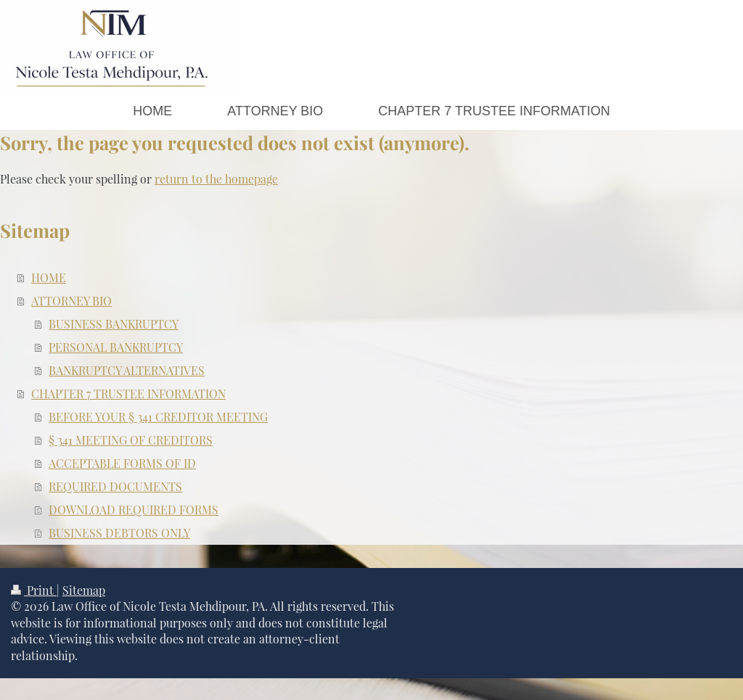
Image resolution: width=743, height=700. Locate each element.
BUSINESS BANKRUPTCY (114, 324)
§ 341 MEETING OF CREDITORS (131, 440)
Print (34, 590)
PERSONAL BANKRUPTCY (116, 347)
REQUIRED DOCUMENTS (115, 486)
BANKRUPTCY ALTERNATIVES (127, 370)
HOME (49, 277)
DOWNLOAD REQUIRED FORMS (134, 510)
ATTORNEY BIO (71, 301)
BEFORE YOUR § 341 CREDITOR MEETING (158, 417)
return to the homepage (216, 179)
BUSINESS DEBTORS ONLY (119, 533)
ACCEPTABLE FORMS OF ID (122, 463)
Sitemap (84, 590)
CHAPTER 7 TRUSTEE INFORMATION (128, 394)
